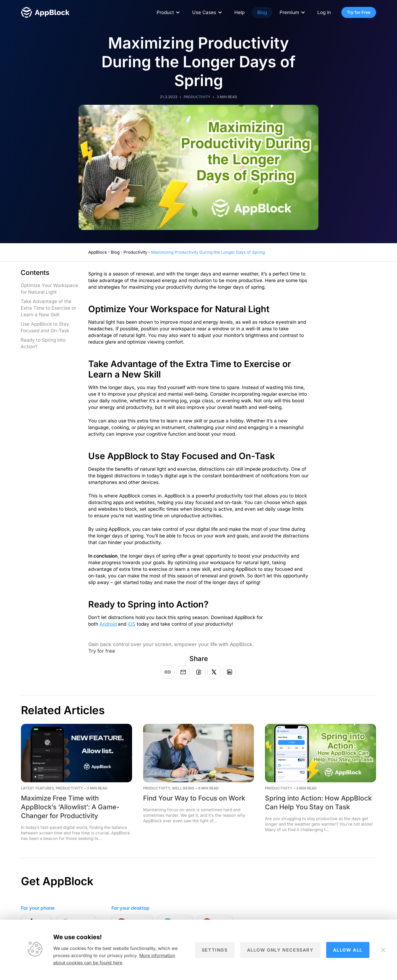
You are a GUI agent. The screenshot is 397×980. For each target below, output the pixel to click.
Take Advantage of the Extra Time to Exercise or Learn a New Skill (48, 308)
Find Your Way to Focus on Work (194, 798)
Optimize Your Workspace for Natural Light (49, 289)
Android (108, 624)
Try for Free (359, 12)
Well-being (183, 788)
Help (239, 12)
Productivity (197, 97)
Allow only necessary (280, 950)
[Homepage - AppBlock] (45, 12)
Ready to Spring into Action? (43, 343)
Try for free (102, 651)
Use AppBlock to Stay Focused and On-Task (45, 327)
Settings (215, 950)
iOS (132, 624)
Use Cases (204, 12)
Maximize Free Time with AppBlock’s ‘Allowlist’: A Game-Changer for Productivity (70, 807)
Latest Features (37, 788)
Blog (262, 12)
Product (165, 12)
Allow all (348, 950)
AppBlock (98, 252)
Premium (289, 12)
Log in (324, 12)
